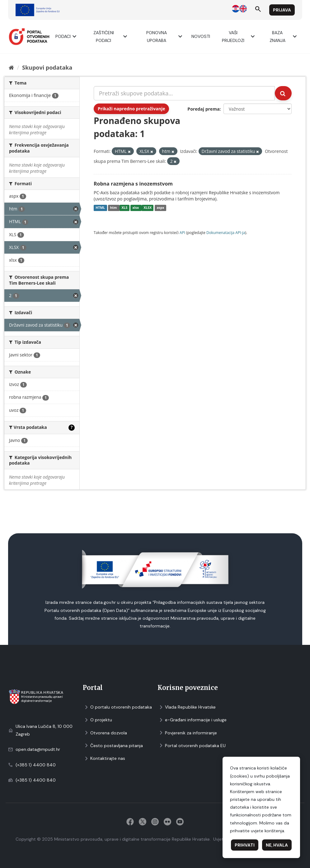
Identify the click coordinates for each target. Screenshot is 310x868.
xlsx (136, 208)
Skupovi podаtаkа (47, 67)
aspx (160, 208)
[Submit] (283, 93)
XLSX (148, 208)
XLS (125, 208)
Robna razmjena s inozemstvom (133, 184)
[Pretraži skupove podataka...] (184, 93)
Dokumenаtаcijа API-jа (226, 232)
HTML (100, 208)
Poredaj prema (203, 109)
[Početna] (11, 67)
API (182, 232)
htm (114, 208)
